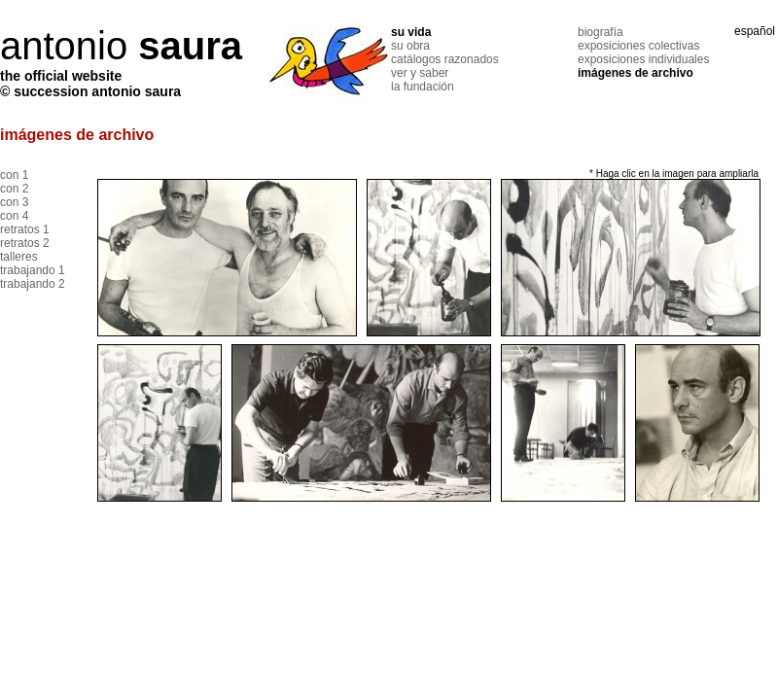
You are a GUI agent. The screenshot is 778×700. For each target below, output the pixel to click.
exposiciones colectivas (638, 46)
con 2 (14, 189)
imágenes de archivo (636, 73)
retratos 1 (25, 229)
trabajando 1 (33, 270)
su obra (410, 46)
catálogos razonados (445, 59)
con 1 (14, 175)
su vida (411, 32)
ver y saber (420, 73)
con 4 (14, 216)
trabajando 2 (33, 284)
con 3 (14, 202)
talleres (19, 257)
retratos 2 (25, 243)
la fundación (423, 87)
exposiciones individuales (643, 59)
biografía (601, 32)
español (755, 31)
